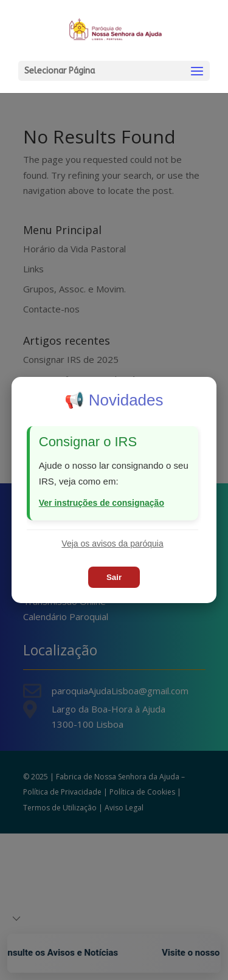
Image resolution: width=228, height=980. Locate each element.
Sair (114, 577)
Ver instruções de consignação (102, 503)
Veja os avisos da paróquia (112, 543)
